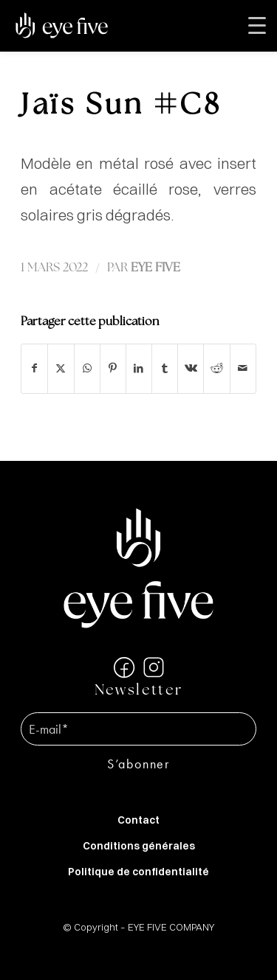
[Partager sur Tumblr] (165, 368)
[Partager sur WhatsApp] (87, 368)
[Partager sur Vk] (191, 368)
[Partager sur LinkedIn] (139, 368)
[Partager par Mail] (243, 368)
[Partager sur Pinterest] (113, 368)
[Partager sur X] (61, 368)
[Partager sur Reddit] (216, 368)
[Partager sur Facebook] (34, 368)
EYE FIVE (155, 268)
